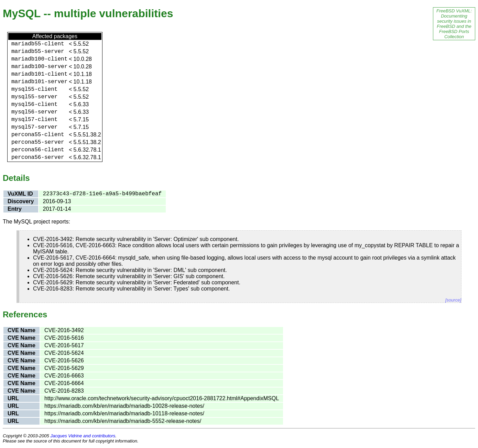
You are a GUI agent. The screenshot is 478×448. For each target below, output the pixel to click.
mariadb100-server (39, 67)
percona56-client (38, 150)
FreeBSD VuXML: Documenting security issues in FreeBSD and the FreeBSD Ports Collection (454, 24)
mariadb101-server (39, 82)
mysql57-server (34, 127)
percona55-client (38, 135)
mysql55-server (34, 97)
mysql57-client (34, 120)
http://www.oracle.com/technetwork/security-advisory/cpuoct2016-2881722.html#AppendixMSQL (162, 398)
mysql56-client (34, 105)
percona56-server (38, 157)
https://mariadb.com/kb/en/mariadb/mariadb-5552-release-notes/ (123, 421)
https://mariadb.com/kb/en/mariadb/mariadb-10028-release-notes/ (124, 406)
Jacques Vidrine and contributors (83, 436)
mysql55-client (34, 89)
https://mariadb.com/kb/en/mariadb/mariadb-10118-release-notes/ (124, 413)
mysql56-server (34, 112)
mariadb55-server (38, 52)
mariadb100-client (39, 59)
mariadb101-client (39, 74)
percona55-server (38, 142)
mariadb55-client (38, 44)
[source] (453, 300)
